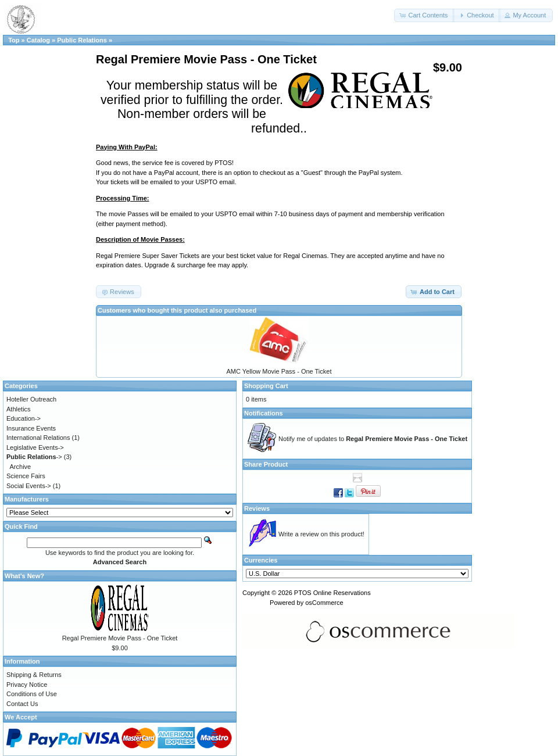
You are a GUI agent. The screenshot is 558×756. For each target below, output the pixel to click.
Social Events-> (29, 486)
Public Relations (82, 40)
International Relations (38, 438)
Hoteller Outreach (31, 399)
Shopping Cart (266, 386)
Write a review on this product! (321, 534)
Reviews (257, 508)
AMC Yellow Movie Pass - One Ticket (279, 371)
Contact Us (22, 704)
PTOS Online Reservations (332, 593)
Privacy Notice (27, 685)
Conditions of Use (32, 694)
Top (14, 40)
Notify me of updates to (373, 439)
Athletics (19, 409)
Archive (21, 467)
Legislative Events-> (35, 447)
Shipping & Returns (34, 675)
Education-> (24, 418)
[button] (424, 15)
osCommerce (324, 603)
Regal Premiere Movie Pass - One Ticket (120, 638)
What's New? (24, 576)
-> (34, 457)
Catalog (38, 40)
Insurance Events (31, 428)
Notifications (264, 413)
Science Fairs (26, 476)
